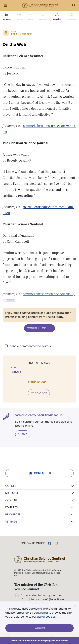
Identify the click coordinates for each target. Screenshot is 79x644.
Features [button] (11, 507)
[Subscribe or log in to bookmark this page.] (43, 17)
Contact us (40, 473)
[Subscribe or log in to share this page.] (30, 17)
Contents (39, 393)
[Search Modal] (74, 5)
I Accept (40, 628)
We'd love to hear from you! (39, 415)
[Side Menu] (5, 5)
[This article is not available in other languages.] (71, 17)
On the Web (14, 44)
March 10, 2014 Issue (21, 34)
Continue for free (39, 328)
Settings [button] (11, 522)
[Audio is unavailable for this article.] (19, 17)
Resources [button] (13, 514)
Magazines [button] (13, 493)
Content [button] (11, 500)
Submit (23, 434)
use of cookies (46, 617)
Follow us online (33, 543)
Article (15, 31)
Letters (16, 372)
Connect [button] (12, 486)
